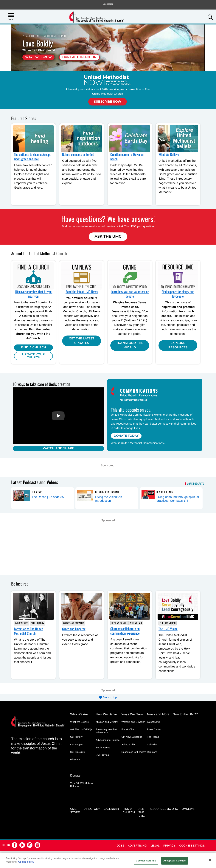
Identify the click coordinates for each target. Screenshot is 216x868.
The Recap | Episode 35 (48, 497)
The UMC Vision (168, 624)
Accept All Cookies (175, 861)
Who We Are (21, 624)
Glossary (75, 760)
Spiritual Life (128, 745)
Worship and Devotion (133, 722)
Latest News (154, 722)
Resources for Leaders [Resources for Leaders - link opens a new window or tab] (134, 752)
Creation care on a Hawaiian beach (127, 157)
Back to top (108, 698)
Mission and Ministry (107, 722)
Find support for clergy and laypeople (178, 294)
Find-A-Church (129, 730)
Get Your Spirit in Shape (107, 492)
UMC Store (75, 810)
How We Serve (119, 624)
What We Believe (169, 155)
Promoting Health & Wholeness (106, 731)
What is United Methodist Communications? (138, 443)
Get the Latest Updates (82, 341)
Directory (152, 752)
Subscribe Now (108, 102)
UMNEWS (188, 808)
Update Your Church (33, 356)
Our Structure (77, 752)
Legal (155, 845)
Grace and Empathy (74, 624)
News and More (158, 714)
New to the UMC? (165, 492)
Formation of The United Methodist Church (29, 631)
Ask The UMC (108, 237)
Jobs (121, 845)
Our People (76, 745)
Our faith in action (79, 57)
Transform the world (130, 345)
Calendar (152, 745)
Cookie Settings (192, 845)
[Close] (210, 860)
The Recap (37, 492)
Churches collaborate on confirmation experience (125, 631)
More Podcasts (195, 484)
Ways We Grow (38, 57)
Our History (38, 624)
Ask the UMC (142, 812)
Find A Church (33, 348)
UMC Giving (102, 755)
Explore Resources (178, 345)
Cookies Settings (146, 861)
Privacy (169, 845)
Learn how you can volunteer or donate (130, 294)
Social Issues (103, 748)
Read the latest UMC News (82, 292)
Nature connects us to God (78, 155)
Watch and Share (58, 448)
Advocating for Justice (108, 740)
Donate (75, 775)
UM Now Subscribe (132, 737)
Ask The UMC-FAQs (81, 730)
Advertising (137, 845)
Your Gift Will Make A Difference (81, 784)
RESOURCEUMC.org (163, 808)
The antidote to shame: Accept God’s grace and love (32, 157)
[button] (210, 18)
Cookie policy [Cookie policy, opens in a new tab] (26, 862)
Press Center (154, 730)
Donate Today (126, 436)
